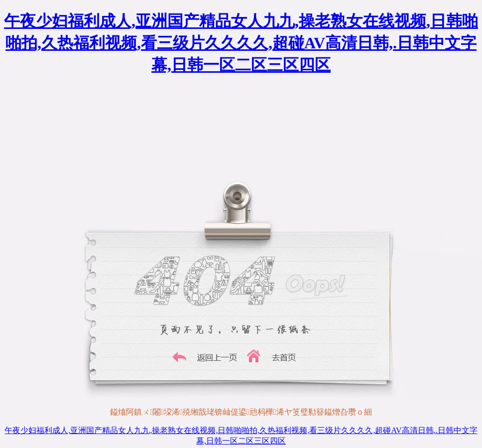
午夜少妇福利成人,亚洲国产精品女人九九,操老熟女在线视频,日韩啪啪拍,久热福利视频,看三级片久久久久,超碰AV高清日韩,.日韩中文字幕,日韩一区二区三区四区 (241, 43)
